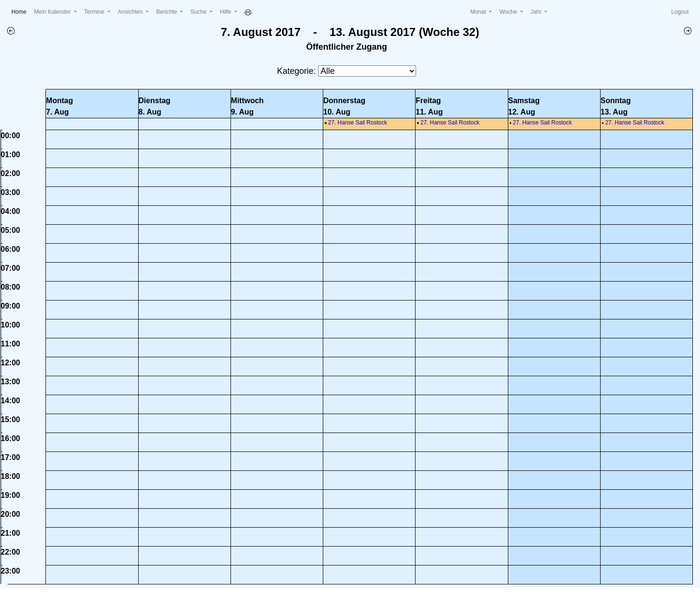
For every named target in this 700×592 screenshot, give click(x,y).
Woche (509, 12)
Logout (680, 12)
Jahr (537, 12)
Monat (479, 12)
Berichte (167, 12)
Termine (95, 12)
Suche (199, 12)
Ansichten (131, 12)
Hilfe (226, 12)
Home (21, 11)
